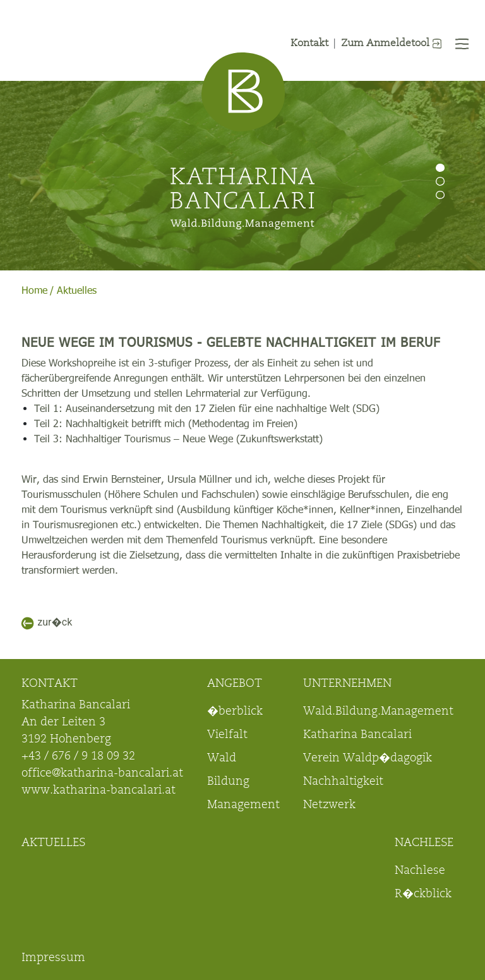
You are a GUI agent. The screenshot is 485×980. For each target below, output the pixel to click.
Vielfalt (227, 735)
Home (34, 291)
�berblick (235, 712)
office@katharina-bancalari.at (102, 774)
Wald (222, 759)
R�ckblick (423, 895)
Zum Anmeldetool (392, 44)
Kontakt (309, 44)
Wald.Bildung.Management (378, 712)
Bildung (228, 782)
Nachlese (420, 871)
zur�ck (55, 622)
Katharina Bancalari (357, 735)
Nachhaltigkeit (343, 782)
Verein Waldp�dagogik (368, 759)
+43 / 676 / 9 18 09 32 (78, 757)
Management (243, 806)
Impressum (53, 959)
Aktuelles (77, 291)
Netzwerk (329, 806)
